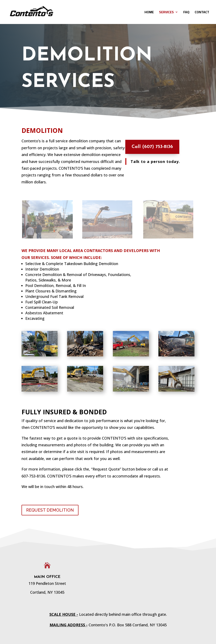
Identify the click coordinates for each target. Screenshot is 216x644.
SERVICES (166, 13)
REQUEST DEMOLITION (50, 510)
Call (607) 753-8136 (150, 147)
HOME (149, 13)
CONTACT (202, 13)
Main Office (47, 577)
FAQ (186, 13)
